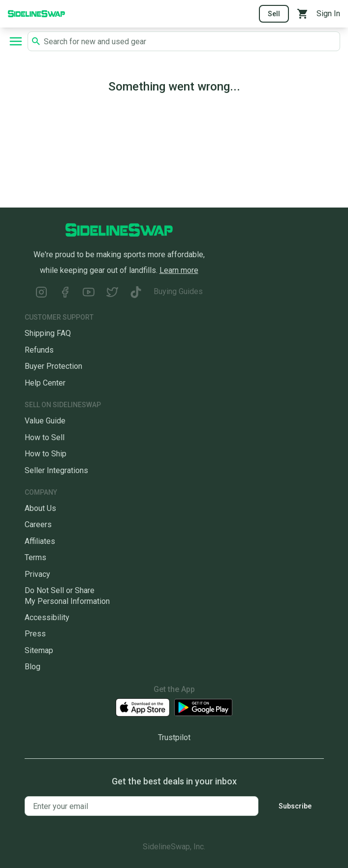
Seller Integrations (56, 470)
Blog (32, 667)
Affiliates (40, 541)
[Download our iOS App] (143, 707)
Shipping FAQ (48, 333)
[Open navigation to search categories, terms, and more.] (16, 41)
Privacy (37, 574)
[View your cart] (303, 14)
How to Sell (45, 437)
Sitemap (39, 650)
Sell (274, 14)
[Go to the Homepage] (36, 13)
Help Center (45, 383)
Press (35, 634)
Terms (35, 557)
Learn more (179, 270)
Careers (38, 524)
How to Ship (46, 454)
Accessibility (47, 617)
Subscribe (295, 806)
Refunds (39, 350)
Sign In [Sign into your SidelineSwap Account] (328, 14)
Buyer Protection (53, 366)
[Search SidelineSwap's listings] (190, 41)
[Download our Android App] (203, 707)
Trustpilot (174, 737)
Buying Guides (178, 291)
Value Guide (45, 421)
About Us (40, 508)
